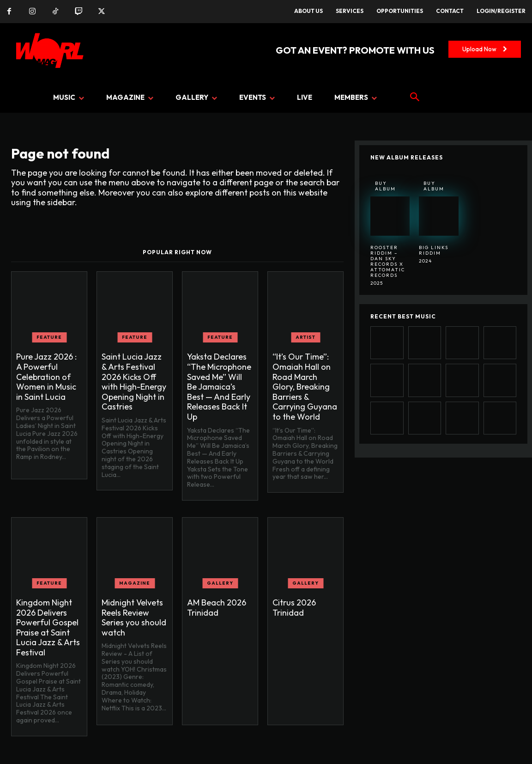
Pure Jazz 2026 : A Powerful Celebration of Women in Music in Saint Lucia (46, 376)
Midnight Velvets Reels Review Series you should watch (134, 617)
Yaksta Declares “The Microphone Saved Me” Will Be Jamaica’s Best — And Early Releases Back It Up (219, 387)
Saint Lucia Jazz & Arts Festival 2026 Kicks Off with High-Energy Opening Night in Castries (134, 382)
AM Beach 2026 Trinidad (217, 608)
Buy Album (385, 186)
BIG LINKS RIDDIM (434, 250)
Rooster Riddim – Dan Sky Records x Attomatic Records (388, 261)
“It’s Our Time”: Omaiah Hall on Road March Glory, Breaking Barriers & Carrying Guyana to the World (305, 387)
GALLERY (220, 583)
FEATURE (49, 337)
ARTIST (305, 337)
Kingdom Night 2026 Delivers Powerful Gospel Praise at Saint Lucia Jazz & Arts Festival (48, 627)
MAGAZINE (135, 583)
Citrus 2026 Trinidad (294, 608)
